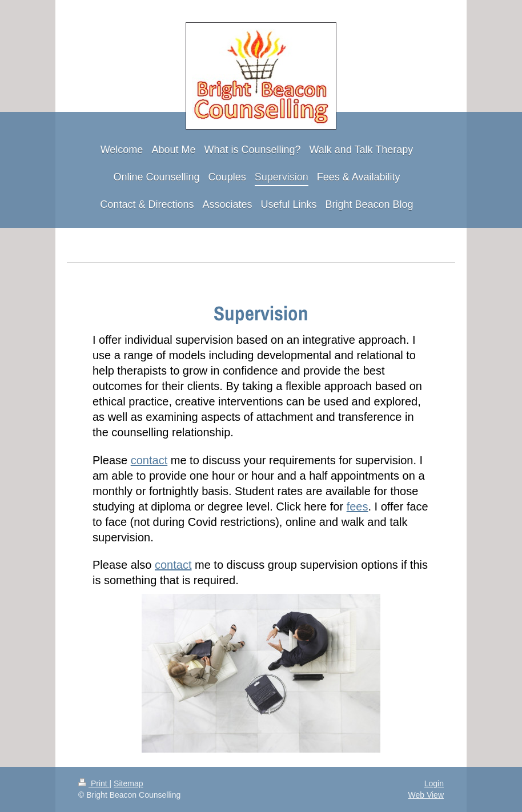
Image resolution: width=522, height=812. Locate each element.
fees (358, 507)
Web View (426, 795)
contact (149, 460)
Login (434, 783)
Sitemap (128, 783)
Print (94, 783)
